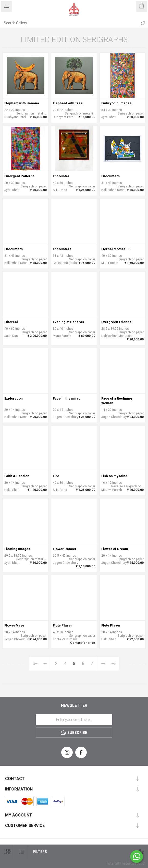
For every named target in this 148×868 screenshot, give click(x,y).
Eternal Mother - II (116, 249)
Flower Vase (14, 625)
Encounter (61, 176)
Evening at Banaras (68, 322)
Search (143, 23)
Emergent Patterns (19, 176)
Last (113, 664)
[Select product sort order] (21, 852)
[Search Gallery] (69, 23)
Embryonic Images (116, 103)
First (35, 664)
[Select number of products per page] (7, 852)
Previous (45, 664)
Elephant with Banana (22, 103)
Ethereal (11, 322)
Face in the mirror (67, 398)
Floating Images (17, 549)
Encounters (110, 176)
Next (103, 664)
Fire (56, 476)
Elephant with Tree (68, 103)
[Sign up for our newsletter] (74, 720)
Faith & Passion (17, 476)
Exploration (14, 398)
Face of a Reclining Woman (117, 401)
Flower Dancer (65, 549)
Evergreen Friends (116, 322)
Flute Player (63, 625)
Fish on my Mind (114, 476)
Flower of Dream (115, 549)
